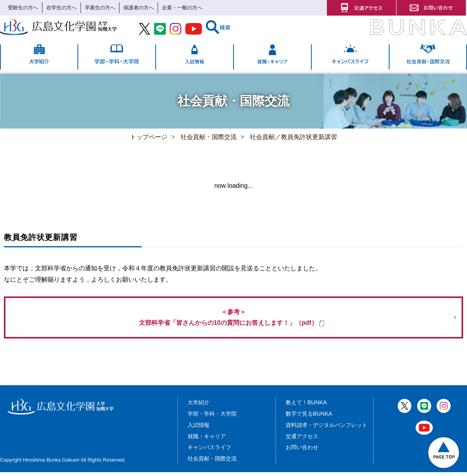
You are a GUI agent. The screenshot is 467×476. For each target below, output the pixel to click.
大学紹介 (198, 406)
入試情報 (198, 428)
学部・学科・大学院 (212, 418)
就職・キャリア (207, 440)
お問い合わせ (302, 451)
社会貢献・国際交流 (212, 462)
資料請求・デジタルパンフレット (327, 428)
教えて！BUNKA (306, 406)
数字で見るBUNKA (309, 418)
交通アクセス (302, 440)
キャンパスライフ (209, 451)
